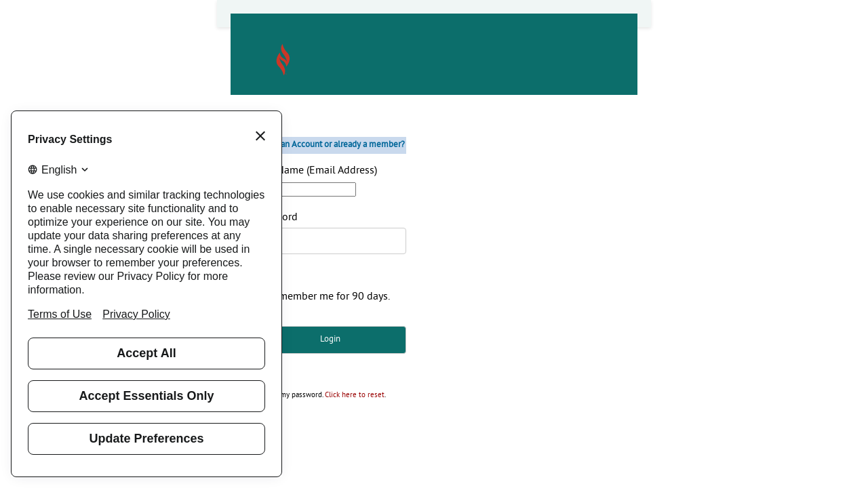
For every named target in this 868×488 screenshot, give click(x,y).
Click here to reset (355, 395)
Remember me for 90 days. (329, 297)
